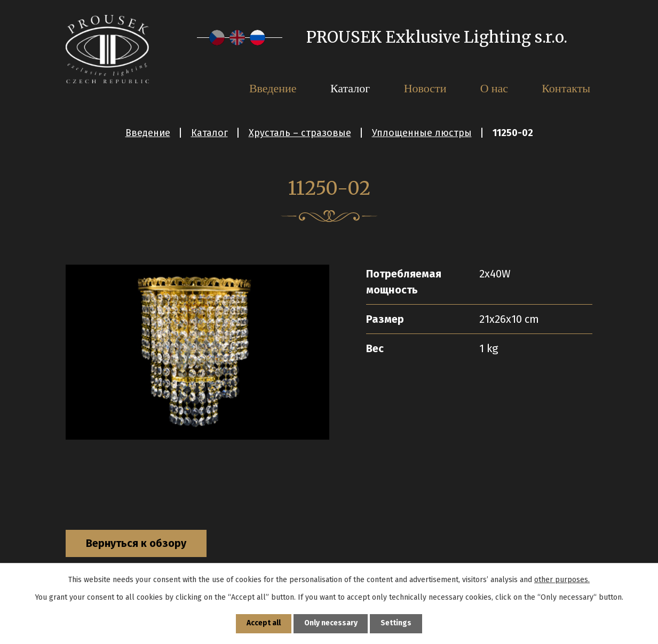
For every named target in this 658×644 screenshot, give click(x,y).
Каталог (209, 133)
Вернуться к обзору (137, 544)
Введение (148, 133)
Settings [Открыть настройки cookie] (397, 623)
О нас (494, 88)
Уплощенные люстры (422, 133)
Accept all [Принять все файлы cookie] (263, 623)
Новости (425, 88)
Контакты (566, 88)
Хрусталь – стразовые (300, 133)
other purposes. (562, 579)
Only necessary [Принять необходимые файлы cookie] (331, 623)
